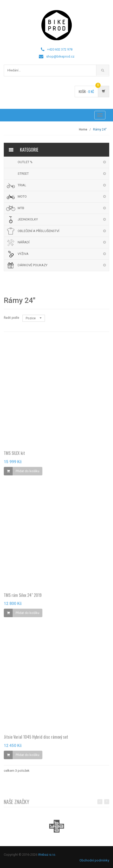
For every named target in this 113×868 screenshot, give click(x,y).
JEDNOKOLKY (28, 219)
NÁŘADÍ (24, 242)
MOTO (22, 196)
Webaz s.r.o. (47, 855)
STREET (23, 174)
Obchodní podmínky (94, 860)
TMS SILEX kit (14, 454)
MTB (21, 208)
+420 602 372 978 (60, 49)
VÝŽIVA (23, 254)
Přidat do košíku (27, 472)
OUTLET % (25, 162)
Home (83, 129)
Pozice (34, 318)
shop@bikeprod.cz (60, 56)
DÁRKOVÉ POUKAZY (33, 265)
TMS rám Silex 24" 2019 (23, 596)
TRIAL (22, 185)
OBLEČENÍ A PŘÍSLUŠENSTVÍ (38, 231)
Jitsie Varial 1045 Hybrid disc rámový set (36, 738)
